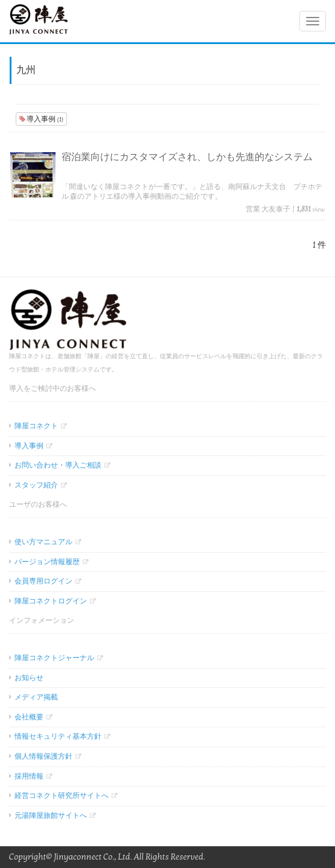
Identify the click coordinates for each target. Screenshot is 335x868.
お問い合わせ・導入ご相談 (58, 465)
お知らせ (29, 678)
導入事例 (41, 119)
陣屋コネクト (36, 426)
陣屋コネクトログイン (51, 601)
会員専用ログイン (43, 581)
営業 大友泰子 (268, 209)
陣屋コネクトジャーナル (54, 658)
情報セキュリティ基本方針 (58, 736)
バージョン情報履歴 (47, 562)
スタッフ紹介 (36, 485)
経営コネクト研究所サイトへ (62, 796)
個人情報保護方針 (43, 756)
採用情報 (29, 776)
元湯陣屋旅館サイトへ (51, 815)
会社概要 (29, 717)
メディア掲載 (36, 697)
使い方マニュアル (43, 542)
